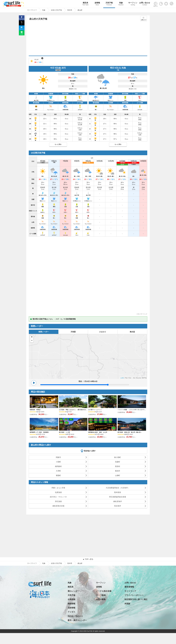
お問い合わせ (145, 4)
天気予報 (109, 4)
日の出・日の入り (75, 616)
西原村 (118, 466)
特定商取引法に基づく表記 (136, 599)
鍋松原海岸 (118, 501)
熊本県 (70, 563)
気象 (121, 4)
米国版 (127, 604)
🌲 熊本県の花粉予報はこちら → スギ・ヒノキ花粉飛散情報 (53, 319)
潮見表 (85, 4)
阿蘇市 (58, 457)
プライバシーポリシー (134, 595)
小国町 (58, 462)
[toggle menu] (172, 3)
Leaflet (122, 378)
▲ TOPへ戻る (88, 559)
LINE (22, 34)
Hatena (22, 29)
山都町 (118, 475)
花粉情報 (71, 608)
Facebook (22, 19)
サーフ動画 (101, 595)
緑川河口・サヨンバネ (58, 497)
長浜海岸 (118, 506)
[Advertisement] (88, 39)
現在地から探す (90, 451)
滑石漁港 (58, 501)
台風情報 (71, 599)
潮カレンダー (73, 591)
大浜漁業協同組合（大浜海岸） (118, 488)
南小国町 (118, 457)
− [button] (32, 341)
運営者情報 (129, 587)
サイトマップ (130, 591)
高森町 (118, 462)
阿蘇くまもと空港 (58, 488)
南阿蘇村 (58, 466)
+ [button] (32, 337)
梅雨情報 (71, 604)
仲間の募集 (101, 599)
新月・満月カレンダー (77, 620)
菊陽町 (58, 475)
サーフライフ (32, 563)
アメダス (71, 612)
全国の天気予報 (56, 563)
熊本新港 (118, 492)
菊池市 (118, 471)
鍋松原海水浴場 (58, 506)
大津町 (58, 471)
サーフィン (133, 4)
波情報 (97, 4)
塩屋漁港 (58, 492)
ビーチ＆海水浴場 (104, 591)
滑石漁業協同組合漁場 (118, 497)
